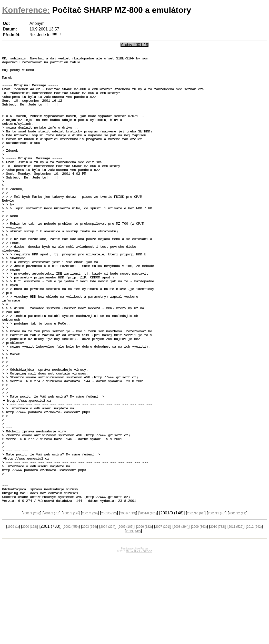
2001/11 (217, 602)
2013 (133, 620)
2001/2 (51, 602)
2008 (181, 615)
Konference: (26, 10)
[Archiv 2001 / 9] (135, 45)
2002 (71, 615)
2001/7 (128, 602)
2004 (108, 615)
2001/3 (71, 602)
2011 (236, 615)
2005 (126, 615)
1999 (13, 615)
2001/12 (237, 602)
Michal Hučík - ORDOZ (139, 640)
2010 (218, 615)
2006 (144, 615)
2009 (199, 615)
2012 (254, 615)
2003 (89, 615)
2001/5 (109, 602)
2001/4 (90, 602)
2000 (29, 615)
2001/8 (148, 602)
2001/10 (196, 602)
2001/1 (32, 602)
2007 (163, 615)
